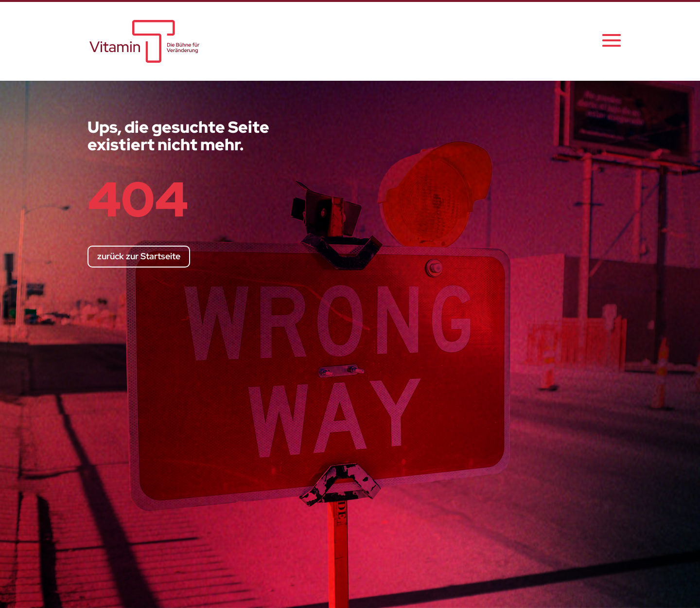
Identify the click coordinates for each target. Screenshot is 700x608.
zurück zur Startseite (139, 256)
